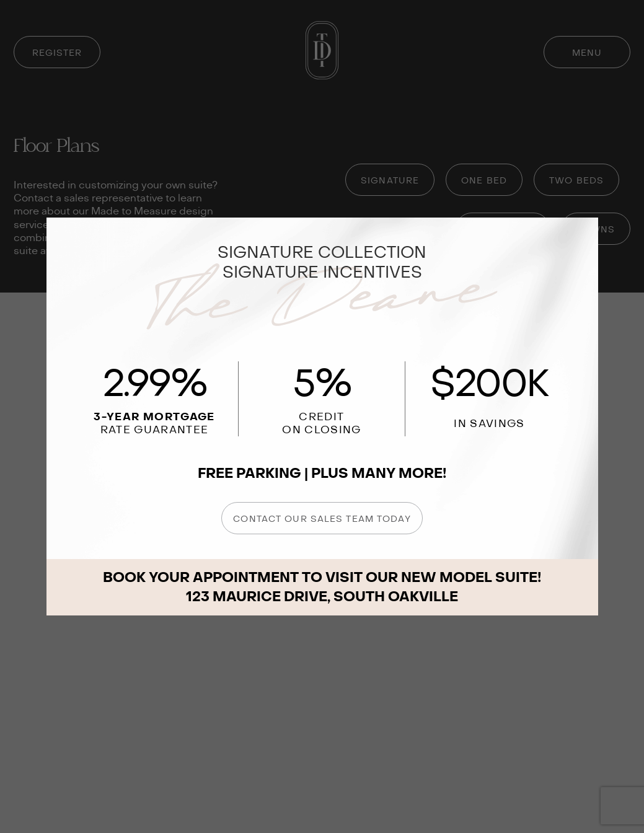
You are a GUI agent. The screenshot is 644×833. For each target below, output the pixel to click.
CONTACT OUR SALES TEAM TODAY (322, 519)
